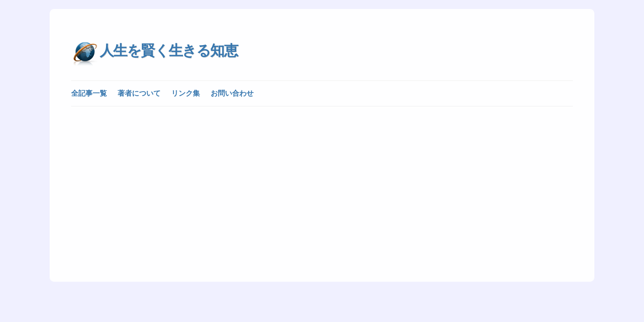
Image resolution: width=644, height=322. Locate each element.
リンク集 (186, 93)
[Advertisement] (322, 180)
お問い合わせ (232, 93)
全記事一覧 (89, 93)
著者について (139, 93)
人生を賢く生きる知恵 (169, 51)
